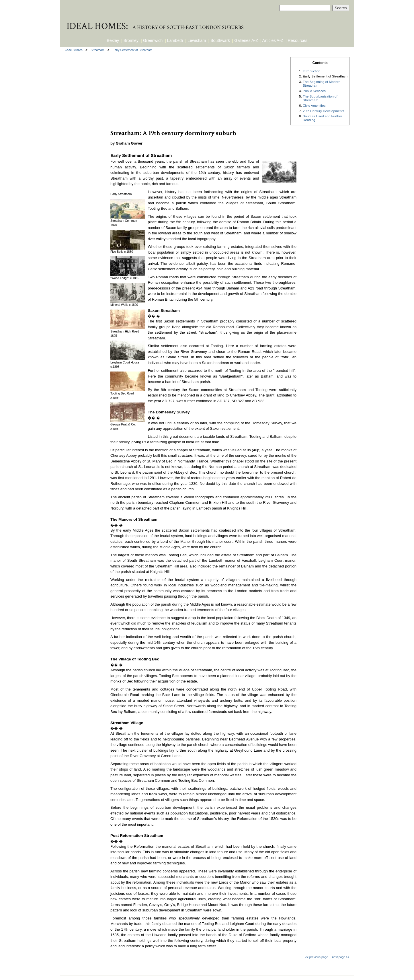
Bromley (131, 40)
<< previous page (317, 957)
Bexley (113, 40)
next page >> (341, 957)
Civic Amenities (314, 105)
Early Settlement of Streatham (133, 50)
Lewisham (197, 40)
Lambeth (175, 40)
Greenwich (153, 40)
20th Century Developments (324, 111)
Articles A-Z (273, 40)
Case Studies (74, 50)
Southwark (220, 40)
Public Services (314, 91)
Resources (298, 40)
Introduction (312, 71)
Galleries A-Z (246, 40)
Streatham (98, 50)
